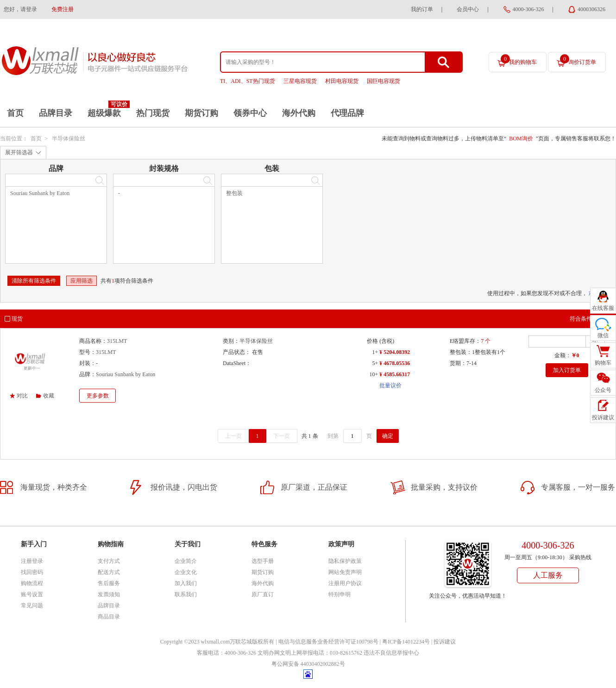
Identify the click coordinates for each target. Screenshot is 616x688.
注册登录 (32, 561)
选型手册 (263, 561)
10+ (374, 374)
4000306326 (591, 9)
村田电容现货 (342, 81)
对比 (22, 396)
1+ (375, 352)
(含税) (387, 341)
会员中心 (468, 9)
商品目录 (109, 617)
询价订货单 (578, 60)
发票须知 (109, 594)
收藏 (49, 396)
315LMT (117, 341)
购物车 (603, 363)
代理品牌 (347, 113)
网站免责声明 (345, 572)
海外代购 (299, 113)
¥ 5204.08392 (395, 352)
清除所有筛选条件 (34, 281)
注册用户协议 (345, 583)
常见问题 (32, 606)
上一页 (233, 436)
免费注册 (63, 9)
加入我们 (186, 583)
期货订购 (201, 113)
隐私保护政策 (345, 561)
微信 (603, 335)
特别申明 (339, 594)
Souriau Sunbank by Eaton (40, 193)
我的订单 (422, 9)
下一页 (282, 436)
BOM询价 (521, 139)
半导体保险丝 (69, 139)
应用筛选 (82, 281)
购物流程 (32, 583)
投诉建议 (445, 642)
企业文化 (186, 572)
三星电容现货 (300, 81)
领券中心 (250, 113)
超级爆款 (104, 113)
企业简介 (186, 561)
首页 (15, 113)
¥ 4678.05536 (395, 363)
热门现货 (153, 113)
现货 (17, 319)
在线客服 (603, 308)
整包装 (234, 193)
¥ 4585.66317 (395, 374)
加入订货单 (567, 370)
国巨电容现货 (383, 81)
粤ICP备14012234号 (406, 642)
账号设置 (32, 594)
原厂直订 (263, 594)
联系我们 (186, 594)
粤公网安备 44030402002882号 (308, 664)
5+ (375, 363)
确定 (388, 436)
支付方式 (109, 561)
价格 (372, 341)
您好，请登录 (20, 9)
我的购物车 (519, 60)
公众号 (603, 390)
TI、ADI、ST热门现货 (248, 81)
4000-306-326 (528, 9)
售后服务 (109, 583)
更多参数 (98, 396)
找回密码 (32, 572)
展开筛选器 (19, 152)
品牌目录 (56, 113)
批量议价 (390, 385)
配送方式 (109, 572)
